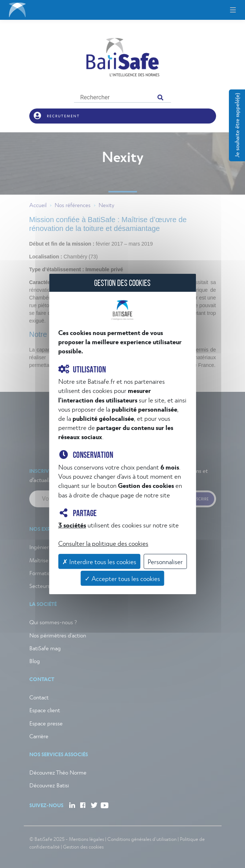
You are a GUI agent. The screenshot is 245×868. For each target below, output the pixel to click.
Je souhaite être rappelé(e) (237, 125)
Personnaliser (165, 561)
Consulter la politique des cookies (103, 543)
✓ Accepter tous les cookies (122, 578)
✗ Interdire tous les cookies (99, 561)
